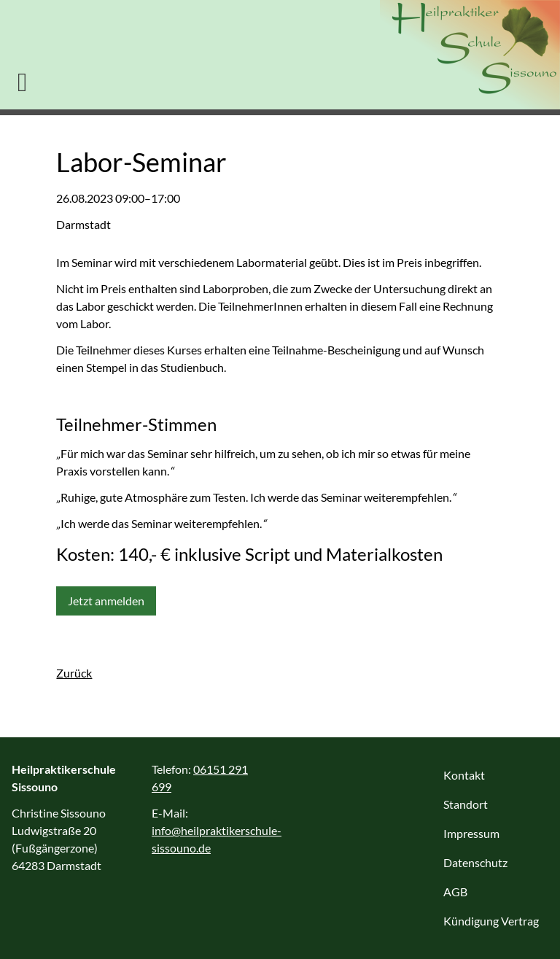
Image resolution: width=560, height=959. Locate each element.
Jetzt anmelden (106, 601)
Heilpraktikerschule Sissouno (470, 55)
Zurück (74, 673)
